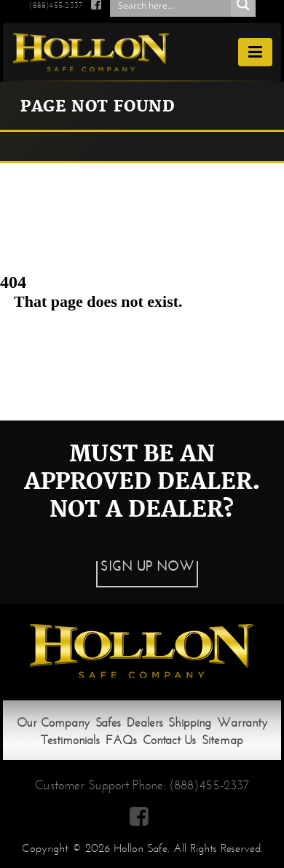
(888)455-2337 (209, 785)
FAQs (121, 740)
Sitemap (222, 740)
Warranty (242, 723)
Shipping (190, 723)
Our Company (53, 723)
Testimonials (70, 740)
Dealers (145, 723)
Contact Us (169, 740)
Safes (108, 723)
